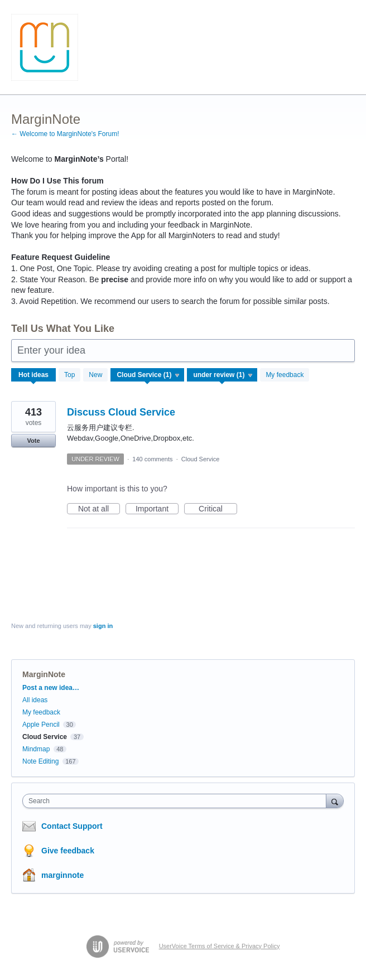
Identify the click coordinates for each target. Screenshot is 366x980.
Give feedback (68, 851)
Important (157, 509)
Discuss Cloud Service (121, 412)
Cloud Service (200, 459)
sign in (103, 626)
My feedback (285, 375)
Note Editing (40, 761)
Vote (33, 441)
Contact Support (72, 826)
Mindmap (36, 749)
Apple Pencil (41, 725)
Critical (218, 509)
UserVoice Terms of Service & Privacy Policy (220, 946)
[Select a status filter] (223, 375)
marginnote (62, 875)
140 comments (152, 459)
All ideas (35, 700)
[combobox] (177, 801)
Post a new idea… (51, 688)
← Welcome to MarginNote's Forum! (65, 134)
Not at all (99, 509)
